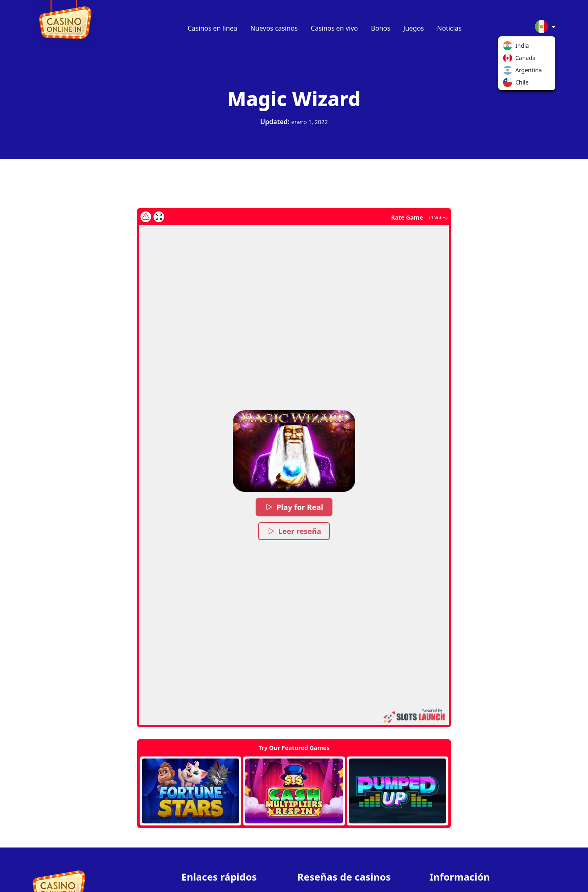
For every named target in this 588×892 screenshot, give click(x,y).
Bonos (381, 28)
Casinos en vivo (334, 28)
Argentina (509, 72)
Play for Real (294, 507)
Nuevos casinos (274, 28)
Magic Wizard (294, 99)
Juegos (414, 28)
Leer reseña (294, 531)
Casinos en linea (213, 28)
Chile (509, 84)
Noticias (449, 28)
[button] (294, 451)
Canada (509, 60)
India (509, 47)
